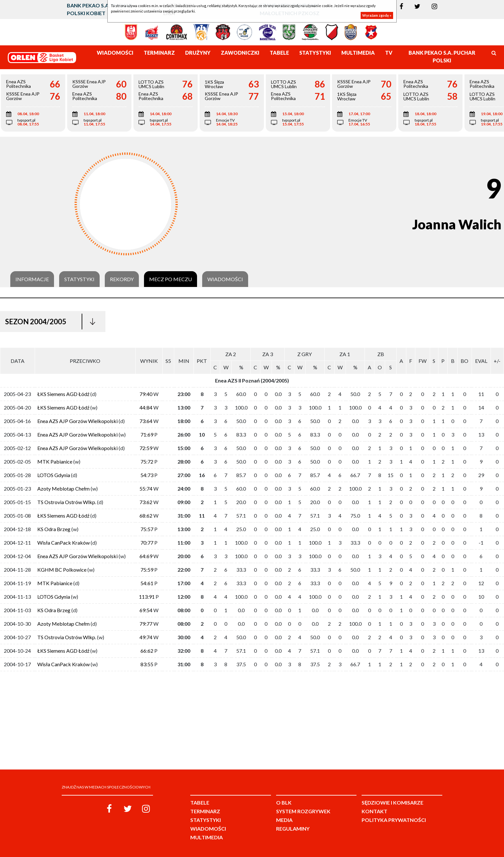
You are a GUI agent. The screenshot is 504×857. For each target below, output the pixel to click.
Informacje (32, 279)
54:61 (147, 583)
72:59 (146, 448)
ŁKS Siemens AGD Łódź (63, 394)
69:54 (146, 610)
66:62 (147, 651)
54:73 (147, 475)
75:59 (147, 570)
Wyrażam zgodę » (377, 15)
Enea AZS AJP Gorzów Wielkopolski (77, 421)
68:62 (146, 516)
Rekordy (122, 279)
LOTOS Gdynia (54, 475)
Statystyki (79, 279)
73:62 (146, 502)
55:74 (146, 488)
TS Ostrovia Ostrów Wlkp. (67, 502)
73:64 (146, 421)
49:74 (146, 637)
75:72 (147, 461)
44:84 (146, 407)
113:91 (147, 597)
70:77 (147, 543)
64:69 (146, 556)
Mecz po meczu (171, 279)
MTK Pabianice (55, 461)
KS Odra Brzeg (54, 529)
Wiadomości (225, 279)
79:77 (146, 624)
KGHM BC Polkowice (62, 570)
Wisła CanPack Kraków (63, 543)
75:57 (147, 529)
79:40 (146, 394)
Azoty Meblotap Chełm (63, 488)
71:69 (147, 434)
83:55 (147, 664)
